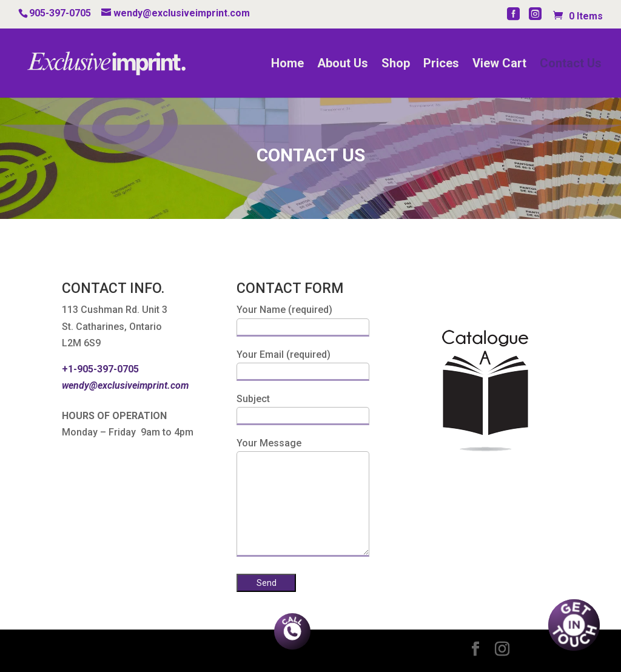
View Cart (499, 65)
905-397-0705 (60, 13)
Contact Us (571, 65)
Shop (396, 65)
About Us (343, 65)
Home (287, 65)
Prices (441, 65)
